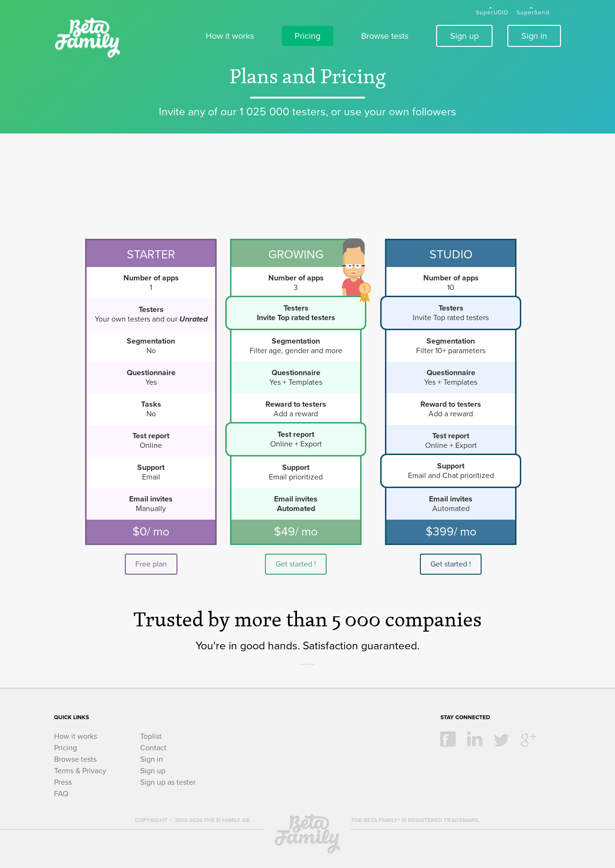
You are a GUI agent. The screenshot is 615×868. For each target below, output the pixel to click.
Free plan (151, 564)
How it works (230, 36)
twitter (502, 739)
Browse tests (385, 36)
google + (528, 739)
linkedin (475, 739)
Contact (153, 748)
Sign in (534, 36)
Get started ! (296, 564)
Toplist (151, 736)
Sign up (464, 36)
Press (63, 782)
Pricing (307, 36)
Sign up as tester (168, 782)
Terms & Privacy (80, 771)
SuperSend (533, 12)
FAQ (61, 794)
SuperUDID (492, 12)
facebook (448, 739)
